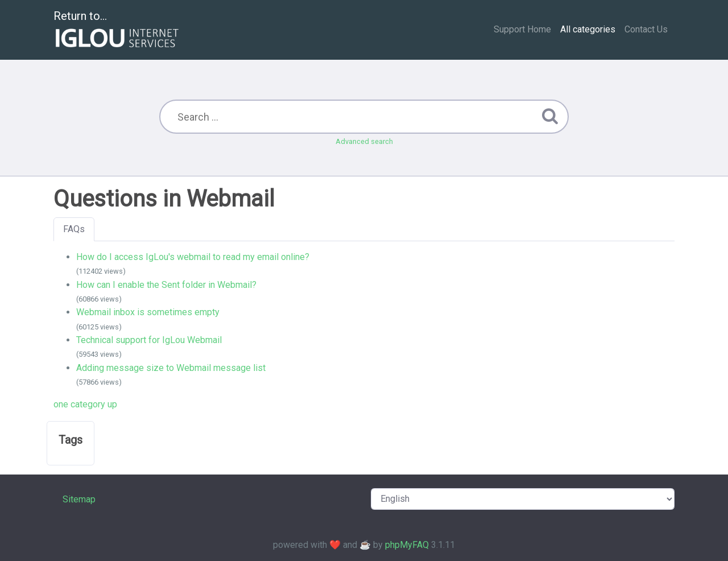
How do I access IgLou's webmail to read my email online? (193, 257)
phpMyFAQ (407, 545)
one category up (85, 404)
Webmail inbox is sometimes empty (148, 312)
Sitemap (79, 499)
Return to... (117, 30)
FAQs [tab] (74, 229)
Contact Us (646, 29)
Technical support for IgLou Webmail (149, 340)
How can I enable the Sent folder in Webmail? (166, 285)
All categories (588, 29)
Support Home (522, 29)
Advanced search (364, 141)
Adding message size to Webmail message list (171, 368)
